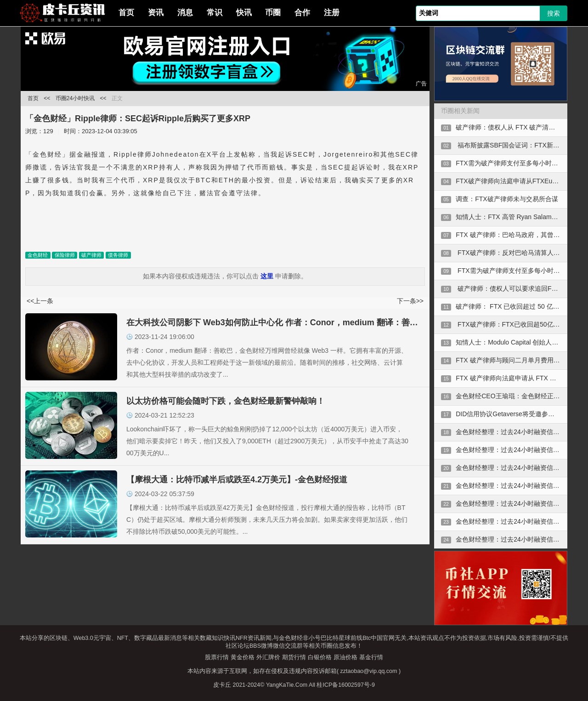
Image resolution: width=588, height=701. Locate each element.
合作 (302, 13)
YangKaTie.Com (287, 685)
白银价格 (320, 657)
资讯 (156, 13)
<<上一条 (40, 301)
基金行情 (371, 657)
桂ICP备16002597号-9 (346, 685)
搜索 (554, 13)
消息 (185, 13)
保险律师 (65, 255)
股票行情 (217, 657)
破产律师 (91, 255)
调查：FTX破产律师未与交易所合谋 (507, 199)
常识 (215, 13)
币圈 (273, 13)
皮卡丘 (222, 685)
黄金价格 (243, 657)
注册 (332, 13)
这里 (267, 276)
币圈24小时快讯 (75, 98)
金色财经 (38, 255)
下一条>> (410, 301)
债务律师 (118, 255)
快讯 (244, 13)
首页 (126, 13)
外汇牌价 (268, 657)
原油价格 (345, 657)
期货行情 (294, 657)
